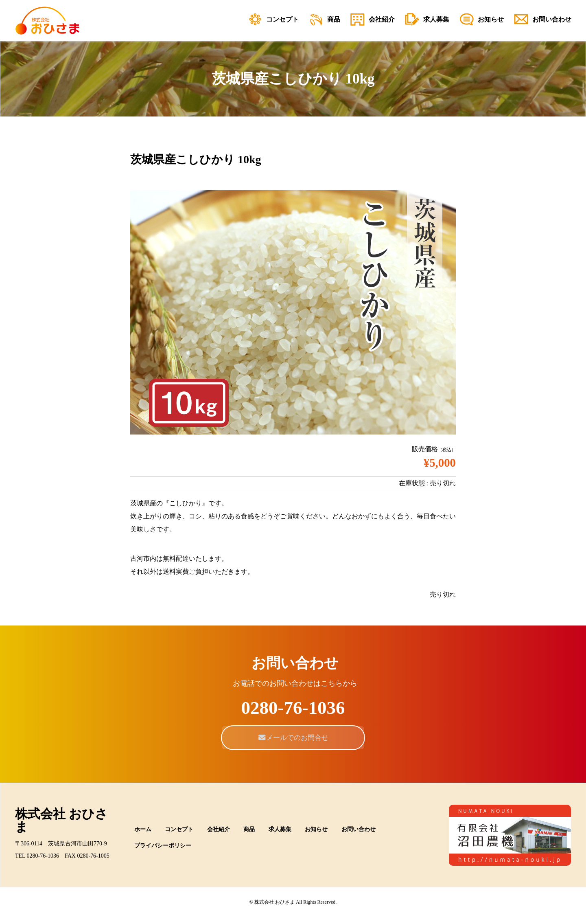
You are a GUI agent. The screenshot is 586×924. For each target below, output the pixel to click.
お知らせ (316, 829)
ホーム (143, 829)
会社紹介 (219, 829)
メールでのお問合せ (293, 737)
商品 (249, 829)
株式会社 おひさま (61, 820)
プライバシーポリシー (163, 846)
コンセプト (179, 829)
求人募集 (280, 829)
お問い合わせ (359, 829)
